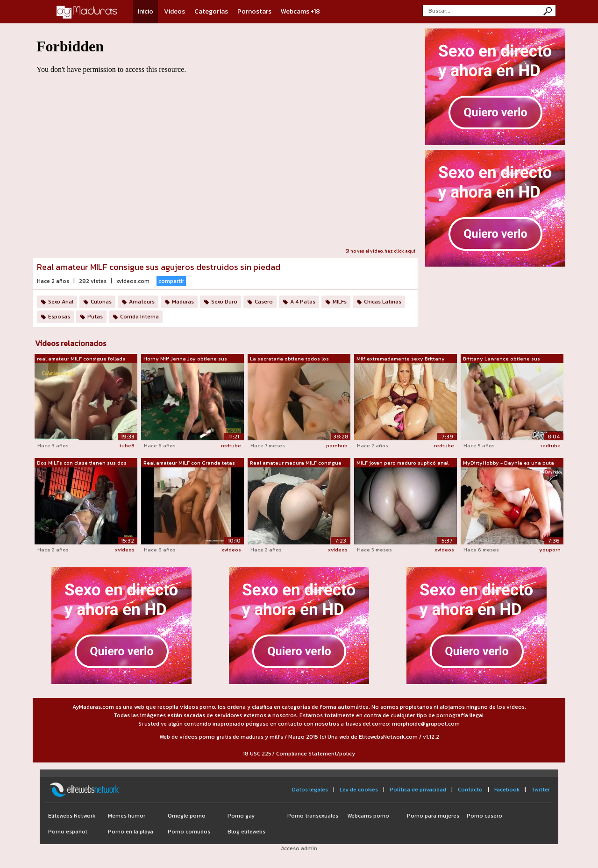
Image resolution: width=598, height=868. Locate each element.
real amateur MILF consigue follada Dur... (81, 359)
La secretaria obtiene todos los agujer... (289, 359)
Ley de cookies (359, 790)
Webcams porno (368, 816)
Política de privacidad (418, 790)
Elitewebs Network (72, 816)
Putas (95, 317)
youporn (550, 550)
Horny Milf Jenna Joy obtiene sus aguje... (185, 359)
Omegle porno (187, 816)
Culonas (101, 302)
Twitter (541, 790)
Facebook (507, 790)
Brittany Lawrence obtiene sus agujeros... (502, 359)
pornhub (337, 445)
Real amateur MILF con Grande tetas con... (189, 463)
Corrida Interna (139, 317)
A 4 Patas (303, 302)
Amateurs (142, 302)
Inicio (146, 11)
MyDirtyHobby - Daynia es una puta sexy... (509, 463)
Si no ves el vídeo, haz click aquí (380, 251)
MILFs (340, 302)
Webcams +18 (300, 11)
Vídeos (174, 11)
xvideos (125, 550)
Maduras (183, 302)
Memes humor (127, 816)
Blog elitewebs (246, 832)
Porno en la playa (131, 832)
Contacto (470, 790)
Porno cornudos (189, 832)
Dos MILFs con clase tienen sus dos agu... (82, 463)
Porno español (68, 832)
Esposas (59, 317)
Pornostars (254, 11)
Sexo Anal (61, 302)
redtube (231, 445)
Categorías (211, 11)
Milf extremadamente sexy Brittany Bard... (401, 359)
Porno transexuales (313, 816)
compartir (171, 281)
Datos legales (310, 790)
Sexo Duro (224, 302)
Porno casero (484, 816)
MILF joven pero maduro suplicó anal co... (402, 463)
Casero (264, 302)
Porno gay (241, 816)
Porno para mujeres (433, 816)
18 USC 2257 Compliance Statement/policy (299, 754)
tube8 (127, 445)
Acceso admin (299, 848)
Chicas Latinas (383, 302)
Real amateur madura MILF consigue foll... (296, 463)
